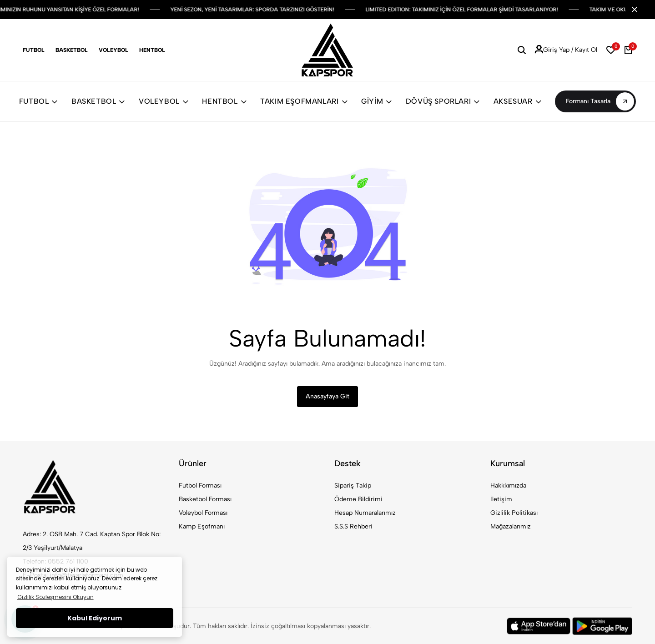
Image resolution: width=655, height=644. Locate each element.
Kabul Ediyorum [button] (95, 618)
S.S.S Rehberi (353, 526)
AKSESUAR (517, 101)
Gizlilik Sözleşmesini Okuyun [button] (55, 597)
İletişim (501, 499)
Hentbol (152, 50)
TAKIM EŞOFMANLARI (304, 101)
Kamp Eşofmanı (202, 526)
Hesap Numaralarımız (365, 513)
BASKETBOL (98, 101)
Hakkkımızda (508, 486)
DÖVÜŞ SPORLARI (443, 101)
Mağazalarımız (511, 526)
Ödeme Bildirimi (358, 499)
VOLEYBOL (164, 101)
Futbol (34, 50)
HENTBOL (224, 101)
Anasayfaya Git (327, 396)
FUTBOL (38, 101)
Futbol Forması (200, 486)
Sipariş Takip (353, 486)
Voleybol (113, 50)
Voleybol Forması (203, 513)
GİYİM (377, 101)
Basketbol (72, 50)
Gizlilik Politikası (514, 513)
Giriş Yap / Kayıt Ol (566, 50)
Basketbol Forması (205, 499)
